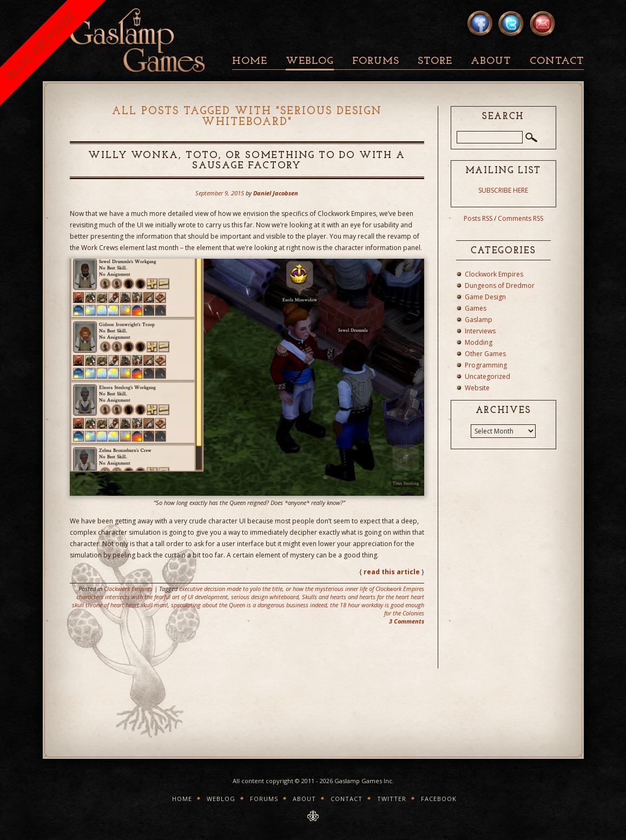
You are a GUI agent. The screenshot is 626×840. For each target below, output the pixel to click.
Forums (376, 61)
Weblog (310, 61)
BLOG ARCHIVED (40, 46)
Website (477, 388)
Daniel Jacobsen (276, 193)
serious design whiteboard (265, 597)
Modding (479, 342)
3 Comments (407, 621)
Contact (557, 61)
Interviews (480, 331)
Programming (486, 365)
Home (250, 61)
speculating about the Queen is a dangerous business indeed (249, 605)
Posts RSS (478, 218)
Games (476, 308)
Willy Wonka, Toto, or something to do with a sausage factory (246, 161)
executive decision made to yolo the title (231, 589)
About (491, 61)
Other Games (485, 354)
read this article (392, 572)
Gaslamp (479, 320)
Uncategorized (487, 376)
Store (435, 61)
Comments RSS (520, 218)
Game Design (485, 297)
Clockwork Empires (128, 589)
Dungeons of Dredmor (500, 286)
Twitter (392, 799)
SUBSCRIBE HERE (503, 190)
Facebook (439, 799)
